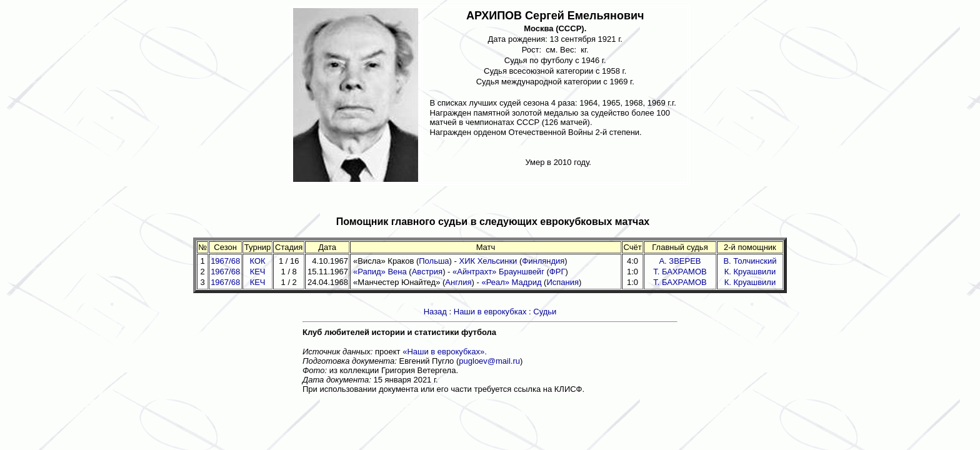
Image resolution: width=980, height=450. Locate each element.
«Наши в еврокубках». (445, 352)
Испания (562, 282)
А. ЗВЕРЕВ (680, 261)
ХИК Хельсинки (488, 261)
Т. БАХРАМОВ (680, 272)
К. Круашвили (750, 272)
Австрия (427, 272)
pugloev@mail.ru (489, 361)
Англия (458, 282)
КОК (258, 261)
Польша (434, 261)
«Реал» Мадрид (511, 282)
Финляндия (543, 261)
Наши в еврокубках (490, 312)
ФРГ (557, 272)
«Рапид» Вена (380, 272)
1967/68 (225, 261)
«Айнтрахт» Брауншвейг (498, 272)
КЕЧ (258, 272)
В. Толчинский (750, 261)
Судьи (545, 312)
